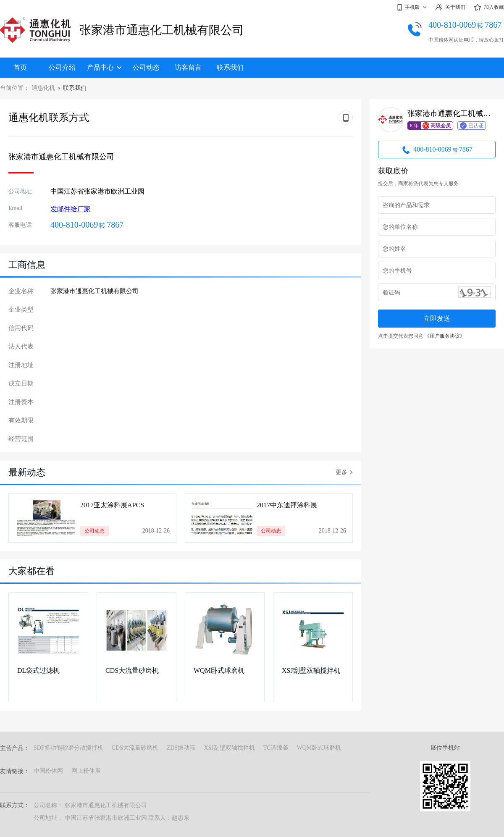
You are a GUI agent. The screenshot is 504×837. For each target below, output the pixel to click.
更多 (344, 472)
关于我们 (450, 7)
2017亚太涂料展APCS (112, 505)
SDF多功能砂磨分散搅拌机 (68, 748)
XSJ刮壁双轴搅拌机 (311, 670)
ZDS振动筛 (181, 748)
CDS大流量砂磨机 (132, 670)
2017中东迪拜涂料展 (287, 505)
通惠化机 (43, 88)
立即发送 (437, 319)
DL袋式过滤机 (38, 670)
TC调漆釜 (276, 748)
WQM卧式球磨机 (219, 670)
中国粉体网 (48, 771)
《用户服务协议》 (445, 336)
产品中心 (104, 67)
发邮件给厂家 (71, 209)
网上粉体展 (86, 771)
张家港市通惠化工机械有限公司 (162, 30)
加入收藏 (489, 8)
